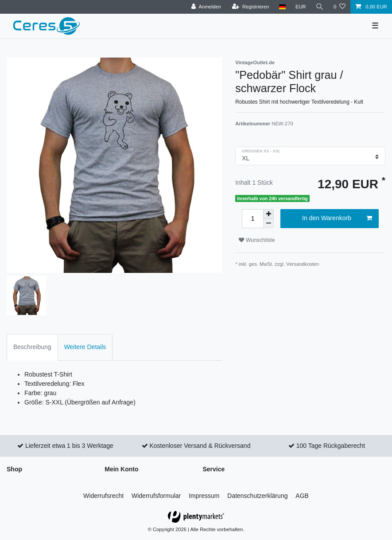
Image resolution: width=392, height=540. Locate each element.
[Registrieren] (250, 7)
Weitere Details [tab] (85, 347)
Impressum (204, 496)
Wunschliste (257, 240)
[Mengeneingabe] (252, 219)
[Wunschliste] (340, 7)
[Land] (282, 7)
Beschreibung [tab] (32, 347)
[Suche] (320, 7)
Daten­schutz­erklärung (257, 496)
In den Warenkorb (337, 218)
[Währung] (301, 7)
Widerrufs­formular (156, 496)
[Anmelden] (206, 7)
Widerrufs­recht (103, 496)
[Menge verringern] (268, 223)
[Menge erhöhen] (268, 214)
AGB (302, 496)
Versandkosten (303, 264)
